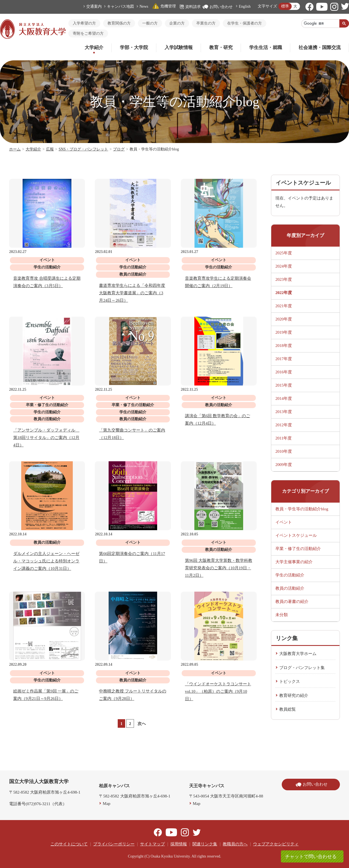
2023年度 (284, 279)
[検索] (320, 23)
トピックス (290, 681)
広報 (50, 149)
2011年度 (284, 438)
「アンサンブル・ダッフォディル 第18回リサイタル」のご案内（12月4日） (46, 438)
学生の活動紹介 (290, 575)
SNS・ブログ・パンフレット (84, 149)
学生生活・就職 (266, 48)
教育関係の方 (119, 23)
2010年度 (284, 451)
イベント (284, 522)
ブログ (119, 149)
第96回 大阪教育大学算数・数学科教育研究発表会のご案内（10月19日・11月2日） (219, 568)
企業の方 (177, 23)
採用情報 (179, 844)
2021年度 (284, 306)
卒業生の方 (206, 23)
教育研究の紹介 (294, 696)
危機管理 (164, 6)
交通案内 (94, 6)
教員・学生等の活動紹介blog (302, 509)
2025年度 (284, 253)
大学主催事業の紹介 (294, 562)
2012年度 (284, 425)
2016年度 (284, 372)
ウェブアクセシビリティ (276, 844)
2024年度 (284, 266)
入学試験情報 (179, 48)
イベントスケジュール (296, 535)
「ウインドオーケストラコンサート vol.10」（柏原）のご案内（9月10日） (218, 691)
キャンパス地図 (120, 6)
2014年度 (284, 398)
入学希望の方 (84, 23)
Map (107, 804)
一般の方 (150, 23)
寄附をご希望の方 (88, 33)
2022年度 (284, 293)
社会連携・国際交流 (320, 48)
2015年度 (284, 385)
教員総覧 (288, 709)
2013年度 (284, 412)
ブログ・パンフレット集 (302, 668)
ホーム (15, 149)
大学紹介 (94, 48)
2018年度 (284, 346)
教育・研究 (221, 48)
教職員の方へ (235, 844)
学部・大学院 (134, 48)
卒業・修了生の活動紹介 (298, 549)
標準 (285, 6)
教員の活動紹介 (290, 588)
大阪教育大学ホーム (298, 654)
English (245, 6)
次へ (142, 724)
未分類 (282, 615)
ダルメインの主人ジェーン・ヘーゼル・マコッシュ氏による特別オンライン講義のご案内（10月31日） (46, 561)
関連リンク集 (205, 844)
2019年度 (284, 332)
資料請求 (190, 7)
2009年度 (284, 465)
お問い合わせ (218, 7)
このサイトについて (69, 844)
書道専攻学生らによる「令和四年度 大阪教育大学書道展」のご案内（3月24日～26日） (132, 293)
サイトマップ (152, 844)
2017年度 (284, 359)
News (144, 6)
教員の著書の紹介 (292, 602)
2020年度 (284, 319)
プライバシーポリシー (114, 844)
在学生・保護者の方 (245, 23)
